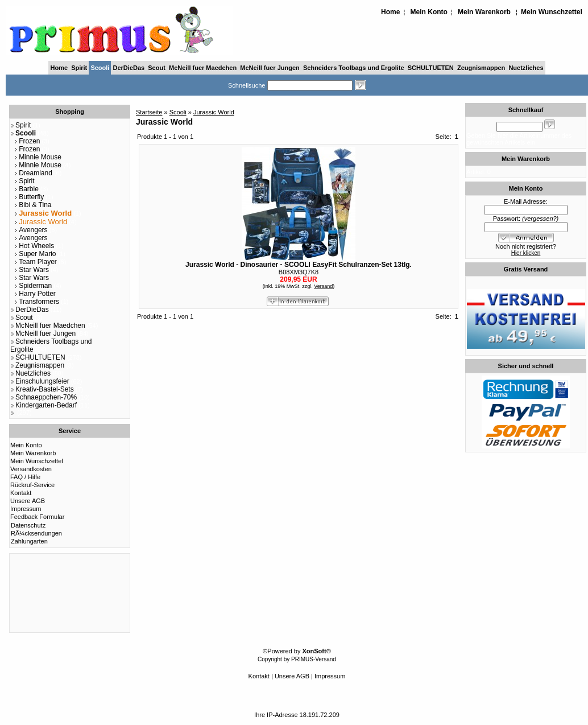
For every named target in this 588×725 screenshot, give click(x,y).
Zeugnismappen (481, 68)
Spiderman (33, 286)
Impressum (26, 509)
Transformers (36, 302)
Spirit (79, 68)
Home (390, 12)
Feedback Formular (37, 517)
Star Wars (31, 270)
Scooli (100, 68)
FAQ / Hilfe (25, 477)
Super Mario (35, 254)
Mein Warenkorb (484, 12)
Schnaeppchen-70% (44, 397)
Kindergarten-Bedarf (44, 405)
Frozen (27, 141)
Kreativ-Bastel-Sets (42, 389)
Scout (157, 68)
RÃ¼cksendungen (36, 533)
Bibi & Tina (32, 205)
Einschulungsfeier (40, 381)
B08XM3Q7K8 (299, 272)
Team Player (35, 262)
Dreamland (33, 173)
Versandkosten (31, 469)
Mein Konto (429, 12)
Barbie (26, 189)
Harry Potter (35, 294)
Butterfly (29, 197)
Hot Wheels (34, 246)
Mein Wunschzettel (552, 12)
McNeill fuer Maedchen (203, 68)
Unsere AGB (28, 501)
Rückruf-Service (32, 485)
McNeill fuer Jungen (270, 68)
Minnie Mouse (38, 157)
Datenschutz (28, 525)
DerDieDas (129, 68)
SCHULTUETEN (431, 68)
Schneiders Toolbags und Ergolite (354, 68)
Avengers (30, 230)
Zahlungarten (29, 541)
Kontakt (21, 493)
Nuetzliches (526, 68)
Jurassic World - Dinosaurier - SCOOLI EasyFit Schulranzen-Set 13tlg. (299, 265)
